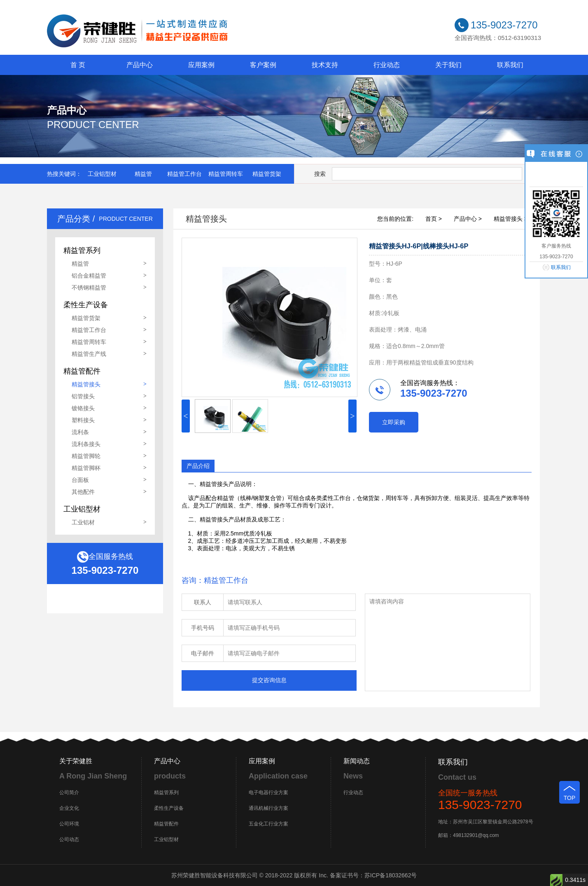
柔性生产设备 (169, 808)
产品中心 (140, 65)
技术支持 (325, 65)
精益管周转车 (226, 174)
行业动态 (387, 65)
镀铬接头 (83, 408)
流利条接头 (86, 444)
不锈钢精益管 (89, 288)
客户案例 (263, 65)
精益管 (143, 174)
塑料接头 (83, 420)
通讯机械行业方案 (268, 808)
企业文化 (69, 808)
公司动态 (69, 839)
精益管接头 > (511, 219)
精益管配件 (166, 824)
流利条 (80, 432)
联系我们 (510, 65)
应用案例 (201, 65)
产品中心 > (468, 219)
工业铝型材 (102, 174)
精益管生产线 (89, 354)
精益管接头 (86, 384)
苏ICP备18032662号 (391, 875)
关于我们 (448, 65)
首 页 (78, 65)
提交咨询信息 (269, 680)
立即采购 (394, 422)
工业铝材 (83, 522)
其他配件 (83, 492)
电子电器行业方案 (268, 792)
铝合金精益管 (89, 276)
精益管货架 (267, 174)
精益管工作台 (184, 174)
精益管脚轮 (86, 456)
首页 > (434, 219)
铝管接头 (83, 396)
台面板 (80, 480)
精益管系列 (166, 792)
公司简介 (69, 792)
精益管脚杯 (86, 468)
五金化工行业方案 (268, 824)
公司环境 (69, 824)
